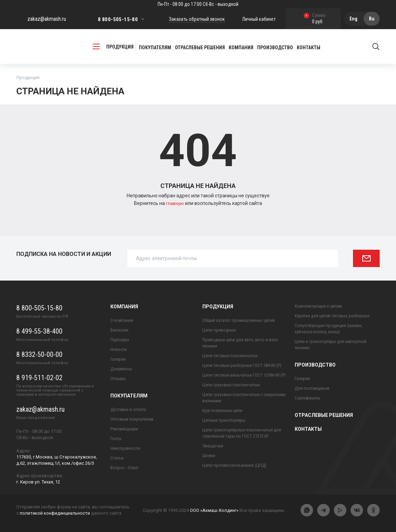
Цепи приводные (219, 330)
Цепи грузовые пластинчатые (231, 385)
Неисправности (125, 448)
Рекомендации (124, 429)
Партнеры (120, 340)
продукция (113, 47)
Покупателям (129, 396)
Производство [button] (275, 48)
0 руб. (315, 19)
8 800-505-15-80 (118, 19)
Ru (372, 19)
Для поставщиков (312, 388)
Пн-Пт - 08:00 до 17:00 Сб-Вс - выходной (198, 4)
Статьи (117, 458)
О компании (122, 320)
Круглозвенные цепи (222, 410)
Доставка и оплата (128, 409)
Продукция (218, 307)
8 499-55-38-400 (39, 331)
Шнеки (209, 456)
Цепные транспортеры (224, 420)
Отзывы (118, 379)
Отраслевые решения (200, 48)
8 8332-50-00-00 (39, 354)
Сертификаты (307, 398)
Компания (124, 307)
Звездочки (213, 446)
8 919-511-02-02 (39, 378)
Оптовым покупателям (132, 419)
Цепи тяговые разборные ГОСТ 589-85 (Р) (242, 365)
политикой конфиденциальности (55, 513)
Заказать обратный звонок (197, 19)
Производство (315, 365)
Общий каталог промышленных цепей (239, 320)
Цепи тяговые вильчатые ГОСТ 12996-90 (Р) (244, 375)
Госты (116, 439)
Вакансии (119, 330)
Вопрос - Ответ (124, 468)
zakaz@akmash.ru (47, 19)
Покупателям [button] (155, 48)
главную (175, 203)
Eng (353, 19)
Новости (119, 349)
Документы (121, 369)
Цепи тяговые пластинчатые (230, 356)
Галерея (118, 359)
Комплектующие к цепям (318, 306)
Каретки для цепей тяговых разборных (332, 316)
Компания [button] (241, 48)
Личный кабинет (259, 19)
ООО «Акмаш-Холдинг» (214, 510)
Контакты (309, 48)
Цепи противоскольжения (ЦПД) (234, 465)
